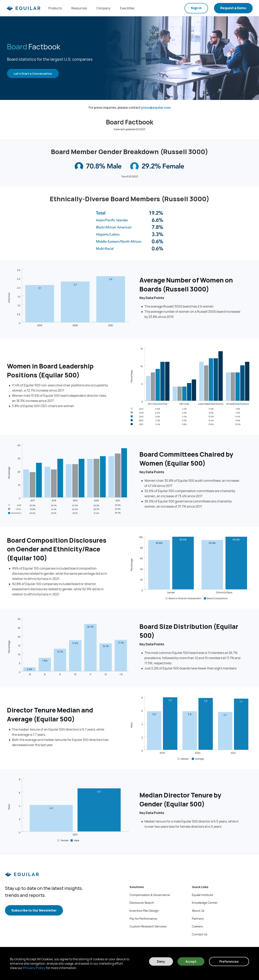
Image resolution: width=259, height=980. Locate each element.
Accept (191, 961)
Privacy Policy (34, 968)
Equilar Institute (203, 895)
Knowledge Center (205, 903)
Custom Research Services (148, 926)
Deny (161, 961)
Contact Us (200, 934)
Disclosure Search (142, 903)
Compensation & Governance (150, 895)
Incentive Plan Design (144, 911)
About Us (198, 911)
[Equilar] (22, 877)
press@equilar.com (156, 107)
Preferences (229, 961)
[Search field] (176, 8)
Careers (197, 926)
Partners (198, 918)
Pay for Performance (143, 918)
